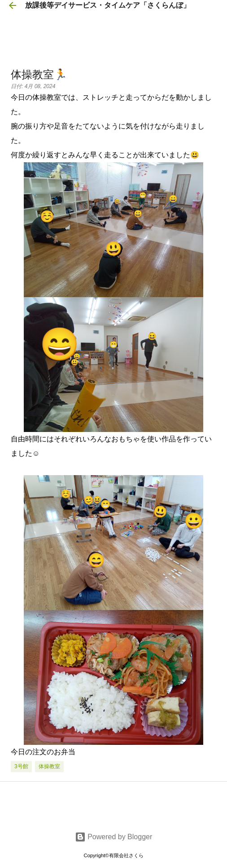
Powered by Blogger (114, 837)
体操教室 (49, 766)
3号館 (21, 766)
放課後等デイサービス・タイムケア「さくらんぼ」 (108, 5)
